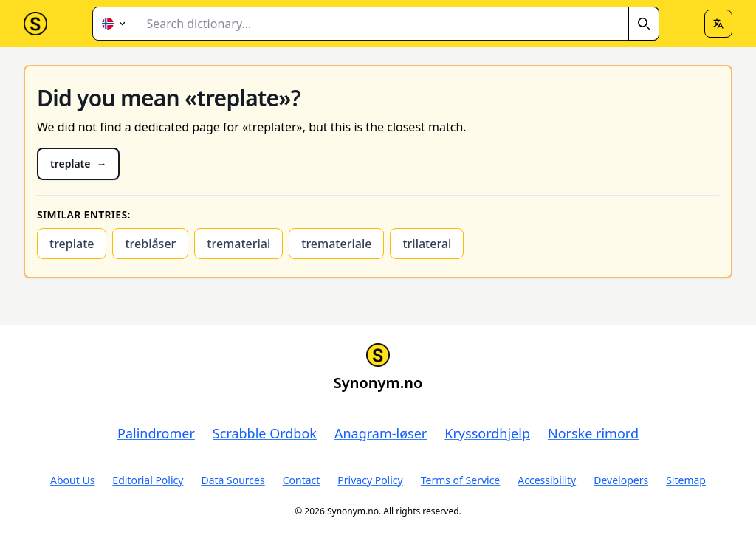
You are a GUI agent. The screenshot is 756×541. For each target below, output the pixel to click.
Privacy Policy (370, 480)
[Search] (644, 24)
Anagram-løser (381, 433)
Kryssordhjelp (487, 433)
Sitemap (686, 480)
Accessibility (547, 480)
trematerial (238, 244)
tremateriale (336, 244)
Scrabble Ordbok (265, 433)
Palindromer (156, 433)
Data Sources (233, 480)
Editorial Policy (148, 480)
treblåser (150, 244)
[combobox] (397, 24)
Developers (621, 480)
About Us (72, 480)
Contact (302, 480)
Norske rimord (593, 433)
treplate (72, 244)
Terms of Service (461, 480)
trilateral (427, 244)
